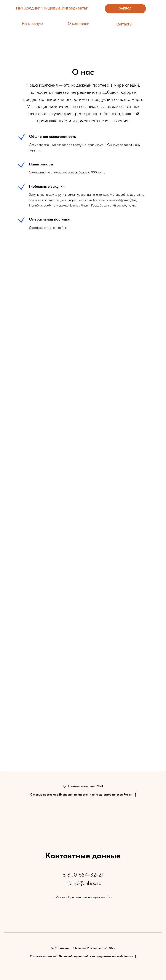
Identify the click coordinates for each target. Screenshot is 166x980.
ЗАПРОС (125, 8)
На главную (32, 24)
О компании (79, 24)
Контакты (124, 24)
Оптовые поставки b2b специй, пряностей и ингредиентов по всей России (83, 795)
